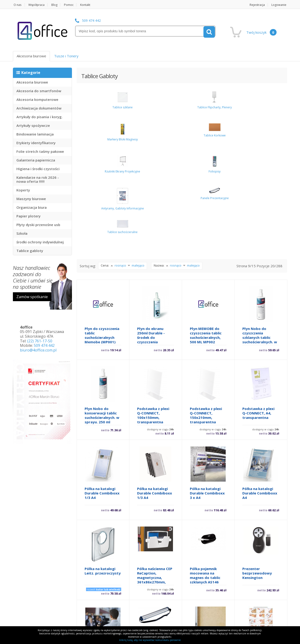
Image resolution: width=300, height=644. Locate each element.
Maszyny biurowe (31, 199)
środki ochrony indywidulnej (40, 242)
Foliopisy (238, 108)
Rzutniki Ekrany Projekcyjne (208, 112)
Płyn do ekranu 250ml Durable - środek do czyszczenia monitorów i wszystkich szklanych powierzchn (151, 242)
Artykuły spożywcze (33, 125)
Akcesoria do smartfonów (39, 91)
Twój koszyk (261, 32)
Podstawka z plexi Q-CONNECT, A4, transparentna (258, 311)
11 (187, 609)
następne (239, 609)
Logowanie (279, 5)
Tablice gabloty (30, 251)
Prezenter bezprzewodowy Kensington (257, 471)
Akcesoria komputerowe (37, 99)
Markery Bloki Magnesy (150, 110)
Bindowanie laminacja (35, 134)
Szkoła (22, 233)
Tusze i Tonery (66, 56)
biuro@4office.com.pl (38, 350)
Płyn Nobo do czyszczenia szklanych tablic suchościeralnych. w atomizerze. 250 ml (260, 236)
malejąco (136, 163)
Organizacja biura (32, 207)
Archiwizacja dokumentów (39, 108)
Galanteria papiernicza (36, 160)
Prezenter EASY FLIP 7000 (155, 549)
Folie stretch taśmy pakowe (40, 151)
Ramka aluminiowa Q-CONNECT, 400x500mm (259, 551)
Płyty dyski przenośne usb (38, 225)
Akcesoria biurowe (31, 56)
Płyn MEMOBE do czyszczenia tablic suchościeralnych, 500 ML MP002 (206, 233)
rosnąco (118, 163)
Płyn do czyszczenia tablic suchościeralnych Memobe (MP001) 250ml (102, 236)
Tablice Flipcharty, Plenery (120, 112)
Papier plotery (28, 216)
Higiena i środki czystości (38, 169)
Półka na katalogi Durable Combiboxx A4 (260, 391)
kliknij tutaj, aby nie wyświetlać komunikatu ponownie (150, 640)
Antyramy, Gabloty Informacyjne (267, 117)
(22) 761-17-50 (40, 341)
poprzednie (92, 609)
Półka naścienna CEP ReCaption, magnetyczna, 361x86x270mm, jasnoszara (155, 476)
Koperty (23, 190)
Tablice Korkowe (179, 106)
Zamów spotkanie (32, 297)
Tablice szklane (91, 110)
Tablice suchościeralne (120, 136)
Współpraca (38, 5)
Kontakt (89, 5)
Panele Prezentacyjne (91, 134)
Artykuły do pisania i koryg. (39, 117)
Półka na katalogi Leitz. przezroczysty (103, 469)
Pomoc (72, 5)
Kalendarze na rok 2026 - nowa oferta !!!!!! (38, 179)
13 (215, 609)
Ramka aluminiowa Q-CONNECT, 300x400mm (206, 551)
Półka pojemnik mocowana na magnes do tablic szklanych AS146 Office (205, 476)
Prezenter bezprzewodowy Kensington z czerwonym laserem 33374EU (102, 556)
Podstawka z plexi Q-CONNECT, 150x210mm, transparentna (206, 313)
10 (173, 609)
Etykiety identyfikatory (36, 143)
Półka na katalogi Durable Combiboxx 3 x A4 (207, 391)
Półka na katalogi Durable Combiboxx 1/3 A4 (102, 391)
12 (201, 609)
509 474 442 (91, 21)
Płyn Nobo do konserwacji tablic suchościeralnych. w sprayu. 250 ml (102, 313)
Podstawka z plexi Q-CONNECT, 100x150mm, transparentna (153, 313)
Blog (57, 5)
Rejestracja (257, 5)
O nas (17, 5)
